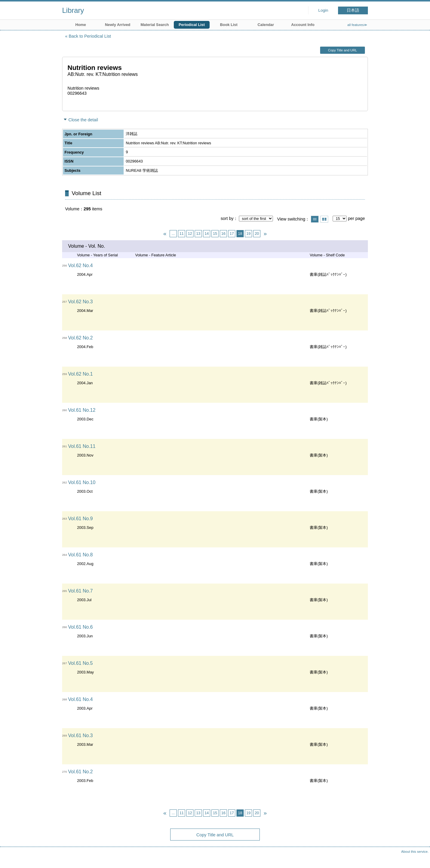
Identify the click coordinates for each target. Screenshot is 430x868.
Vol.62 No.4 (80, 265)
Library (73, 10)
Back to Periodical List (90, 36)
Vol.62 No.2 (80, 338)
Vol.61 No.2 (80, 772)
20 (257, 234)
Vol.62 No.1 (80, 374)
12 (190, 234)
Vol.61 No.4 (80, 699)
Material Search (155, 25)
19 (248, 234)
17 (232, 234)
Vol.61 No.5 (80, 663)
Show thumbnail (324, 219)
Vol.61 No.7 (80, 591)
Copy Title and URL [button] (342, 50)
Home (81, 25)
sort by (227, 218)
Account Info (303, 25)
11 (182, 234)
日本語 (353, 10)
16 (223, 234)
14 (207, 234)
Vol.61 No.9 (80, 519)
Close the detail (83, 120)
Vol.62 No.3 (80, 302)
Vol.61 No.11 (82, 446)
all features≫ (357, 25)
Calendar (266, 25)
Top (420, 858)
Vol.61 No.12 (82, 410)
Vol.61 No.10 (82, 482)
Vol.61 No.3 (80, 735)
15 (215, 234)
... (173, 234)
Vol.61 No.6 (80, 627)
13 (198, 234)
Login (323, 10)
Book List (229, 25)
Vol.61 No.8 (80, 555)
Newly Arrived (118, 25)
